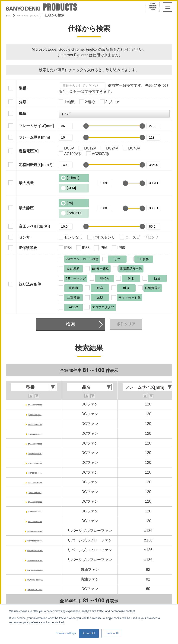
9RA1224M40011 (35, 463)
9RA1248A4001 (35, 511)
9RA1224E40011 (35, 404)
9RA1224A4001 (35, 414)
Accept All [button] (89, 633)
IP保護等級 (28, 248)
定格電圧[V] (29, 151)
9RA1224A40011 (35, 424)
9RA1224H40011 (35, 443)
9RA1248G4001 (35, 472)
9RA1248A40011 (35, 521)
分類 (22, 102)
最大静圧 (26, 208)
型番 (22, 88)
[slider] (86, 126)
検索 (70, 324)
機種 (22, 114)
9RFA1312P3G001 (35, 531)
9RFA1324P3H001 (35, 560)
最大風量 (26, 183)
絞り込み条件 (30, 284)
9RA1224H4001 (35, 433)
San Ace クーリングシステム (43, 15)
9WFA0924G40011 (35, 569)
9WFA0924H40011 (35, 579)
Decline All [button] (112, 633)
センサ (24, 237)
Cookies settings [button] (66, 633)
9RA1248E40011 (35, 501)
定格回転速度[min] (36, 165)
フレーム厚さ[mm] (34, 137)
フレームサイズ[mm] (36, 126)
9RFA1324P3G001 (35, 550)
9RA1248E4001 (35, 492)
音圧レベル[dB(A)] (34, 226)
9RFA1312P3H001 (35, 540)
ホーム (11, 15)
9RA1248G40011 (35, 482)
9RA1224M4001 (35, 453)
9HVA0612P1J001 (35, 589)
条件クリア (126, 324)
